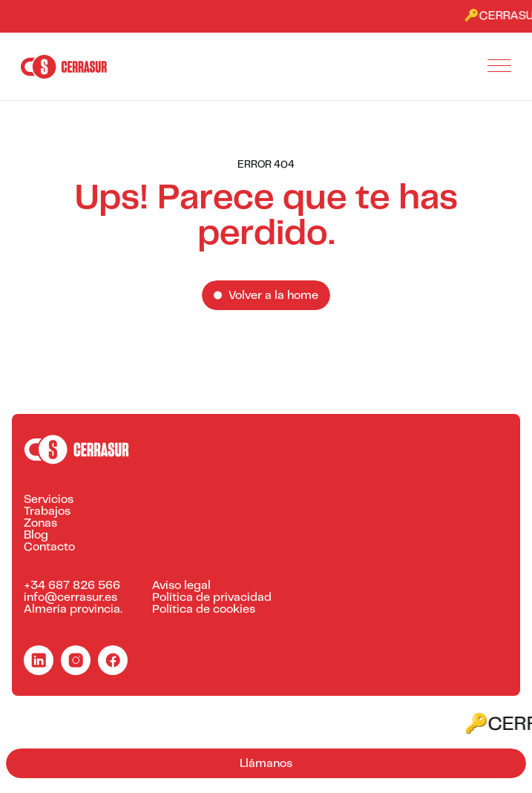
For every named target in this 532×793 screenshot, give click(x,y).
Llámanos (266, 764)
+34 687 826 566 (72, 586)
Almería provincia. (73, 610)
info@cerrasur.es (70, 598)
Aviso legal (181, 586)
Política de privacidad (212, 598)
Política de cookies (204, 610)
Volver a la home (273, 296)
